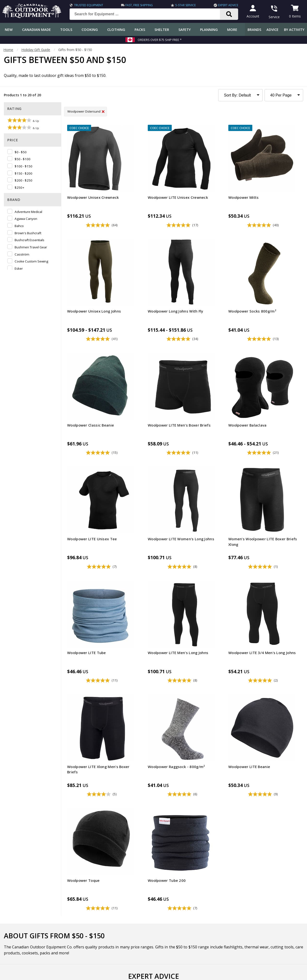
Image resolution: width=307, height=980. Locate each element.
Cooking (90, 30)
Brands (254, 30)
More (232, 30)
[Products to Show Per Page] (284, 95)
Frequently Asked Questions (24, 874)
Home (8, 50)
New (9, 30)
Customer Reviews (17, 931)
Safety (185, 30)
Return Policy (12, 912)
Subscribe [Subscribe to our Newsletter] (222, 828)
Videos (100, 922)
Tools (66, 30)
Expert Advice (226, 5)
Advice (272, 30)
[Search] (227, 14)
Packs (140, 30)
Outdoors (102, 912)
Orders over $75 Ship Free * (160, 40)
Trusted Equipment (89, 5)
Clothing (116, 30)
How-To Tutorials (108, 903)
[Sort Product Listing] (240, 95)
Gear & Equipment (109, 883)
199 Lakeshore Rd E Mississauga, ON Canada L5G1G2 (234, 935)
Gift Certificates (15, 922)
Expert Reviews (106, 893)
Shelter (162, 30)
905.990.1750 (262, 940)
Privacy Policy (178, 840)
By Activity (294, 30)
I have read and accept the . (157, 840)
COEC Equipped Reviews (114, 874)
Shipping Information (19, 893)
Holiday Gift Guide (36, 50)
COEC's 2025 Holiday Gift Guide (94, 743)
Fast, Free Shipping (138, 5)
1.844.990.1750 (220, 940)
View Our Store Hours (210, 949)
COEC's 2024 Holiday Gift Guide (198, 743)
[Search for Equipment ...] (147, 14)
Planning (209, 30)
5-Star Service (184, 5)
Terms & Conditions (257, 973)
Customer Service (16, 883)
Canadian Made (36, 30)
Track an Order (14, 903)
